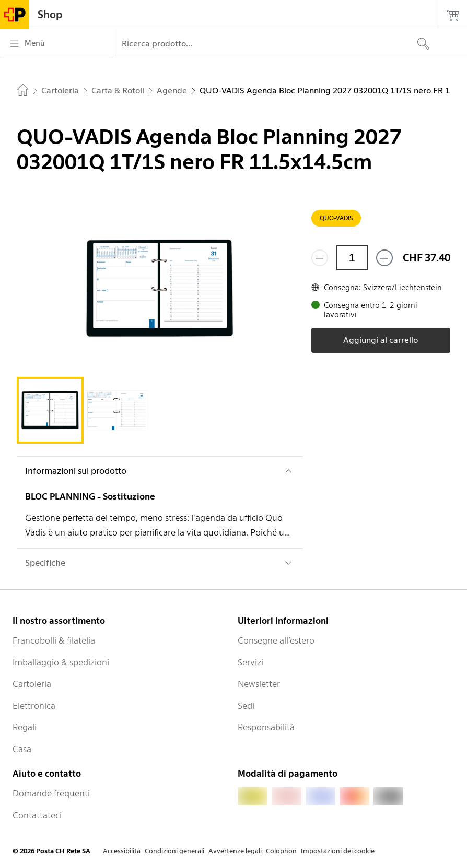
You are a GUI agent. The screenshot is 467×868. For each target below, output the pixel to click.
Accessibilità (122, 851)
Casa (22, 749)
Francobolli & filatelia (54, 640)
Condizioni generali (174, 851)
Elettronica (34, 706)
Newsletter (259, 684)
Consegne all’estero (276, 640)
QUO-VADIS (336, 218)
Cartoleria (32, 684)
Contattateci (37, 815)
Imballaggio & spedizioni (61, 662)
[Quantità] (352, 258)
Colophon (281, 851)
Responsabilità (266, 727)
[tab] (50, 410)
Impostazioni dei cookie (338, 851)
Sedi (246, 706)
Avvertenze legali (235, 851)
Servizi (250, 662)
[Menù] (56, 44)
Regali (25, 727)
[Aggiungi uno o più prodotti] (384, 258)
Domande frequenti (51, 793)
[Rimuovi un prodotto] (320, 258)
